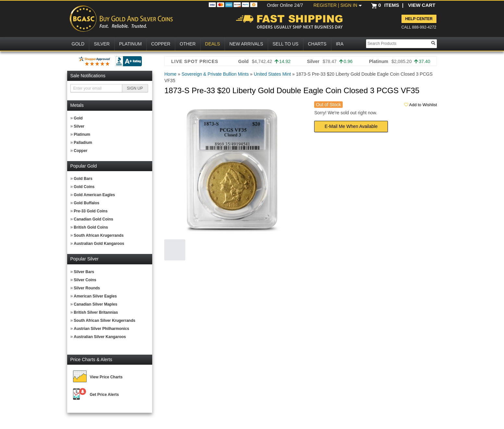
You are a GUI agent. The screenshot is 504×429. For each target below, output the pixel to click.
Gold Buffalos (86, 203)
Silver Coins (85, 280)
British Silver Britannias (96, 312)
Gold (78, 118)
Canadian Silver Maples (95, 304)
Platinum (82, 134)
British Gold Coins (91, 227)
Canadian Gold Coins (93, 219)
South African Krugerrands (99, 235)
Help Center (419, 19)
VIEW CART (422, 5)
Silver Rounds (87, 288)
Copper (80, 151)
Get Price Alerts (104, 395)
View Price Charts (106, 377)
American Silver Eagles (95, 296)
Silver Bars (84, 272)
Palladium (83, 143)
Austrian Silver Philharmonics (101, 329)
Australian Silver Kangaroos (100, 337)
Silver (79, 126)
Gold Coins (84, 187)
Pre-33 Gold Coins (91, 211)
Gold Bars (83, 179)
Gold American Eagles (94, 195)
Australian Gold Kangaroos (99, 244)
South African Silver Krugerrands (104, 321)
